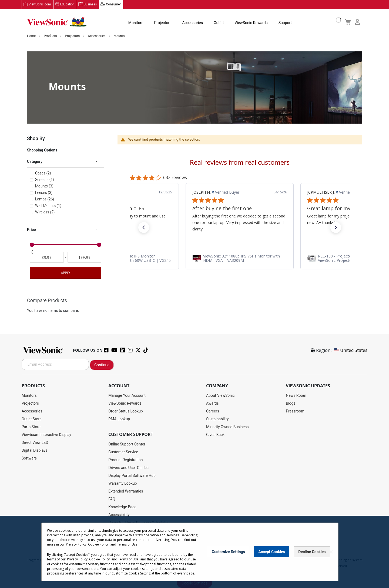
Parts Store (31, 427)
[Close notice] (331, 552)
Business (90, 5)
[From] (47, 258)
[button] (144, 228)
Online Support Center (127, 444)
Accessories (193, 23)
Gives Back (215, 435)
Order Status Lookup (125, 411)
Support (285, 23)
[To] (85, 258)
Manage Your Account (127, 395)
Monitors (136, 23)
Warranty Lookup (123, 483)
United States (350, 350)
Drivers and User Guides (128, 468)
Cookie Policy (98, 544)
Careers (213, 411)
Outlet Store (32, 419)
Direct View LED (35, 442)
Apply (65, 273)
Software (29, 458)
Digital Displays (34, 450)
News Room (296, 395)
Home (32, 36)
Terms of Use (127, 544)
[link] (131, 258)
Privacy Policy (76, 544)
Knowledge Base (122, 507)
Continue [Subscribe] (102, 365)
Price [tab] (31, 230)
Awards (212, 403)
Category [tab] (35, 162)
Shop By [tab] (36, 139)
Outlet (219, 23)
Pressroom (295, 411)
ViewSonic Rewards (251, 23)
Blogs (291, 403)
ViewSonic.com (40, 5)
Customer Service (123, 452)
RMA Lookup (119, 419)
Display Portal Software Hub (132, 475)
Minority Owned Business (227, 427)
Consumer (113, 5)
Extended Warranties (126, 491)
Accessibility (119, 515)
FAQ (112, 499)
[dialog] (194, 552)
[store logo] (57, 22)
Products (51, 36)
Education (67, 5)
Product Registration (125, 460)
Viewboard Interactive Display (46, 435)
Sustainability (217, 419)
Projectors (163, 23)
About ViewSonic (220, 395)
